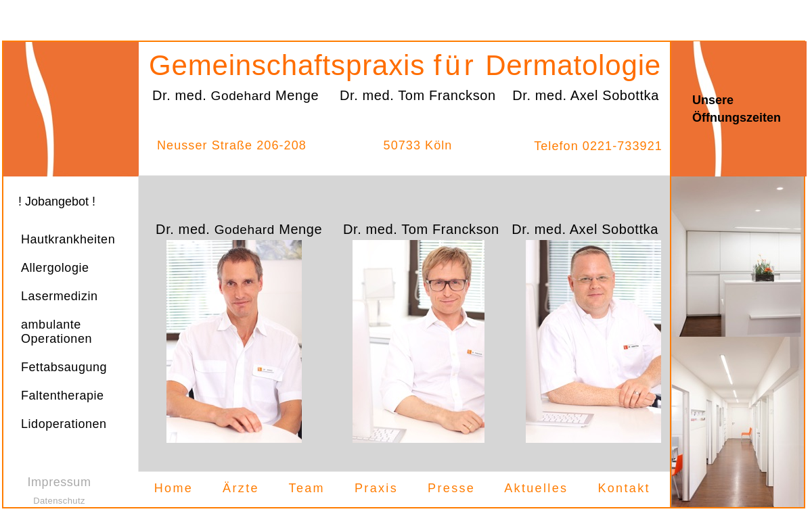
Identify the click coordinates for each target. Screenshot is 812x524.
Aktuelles (536, 488)
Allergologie (55, 268)
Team (307, 488)
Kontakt (624, 488)
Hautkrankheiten (68, 239)
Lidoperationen (64, 424)
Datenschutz (59, 501)
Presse (451, 488)
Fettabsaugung (64, 367)
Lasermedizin (60, 296)
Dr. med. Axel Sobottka (585, 229)
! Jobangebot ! (57, 201)
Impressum (60, 482)
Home (174, 488)
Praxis (376, 488)
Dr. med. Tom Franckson (421, 229)
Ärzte (241, 488)
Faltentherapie (63, 396)
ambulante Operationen (57, 332)
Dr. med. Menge (239, 229)
